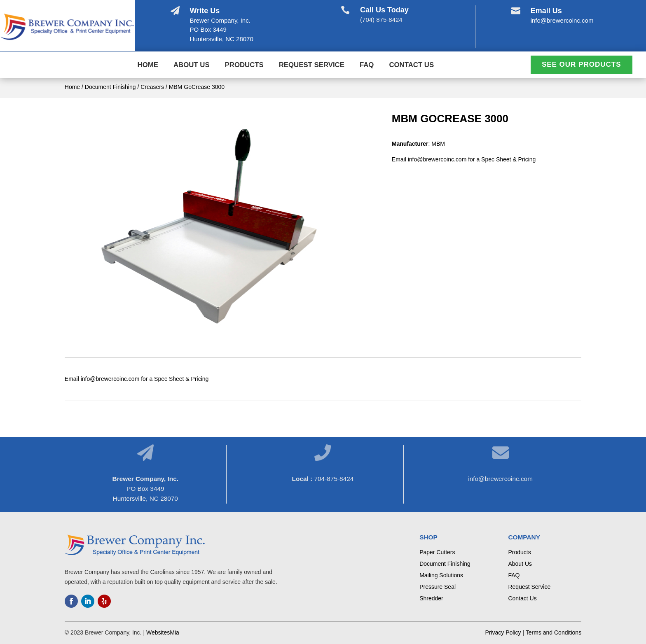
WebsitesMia (163, 632)
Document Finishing (110, 87)
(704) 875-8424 (381, 20)
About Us (192, 65)
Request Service (312, 65)
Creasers (152, 87)
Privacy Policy (503, 632)
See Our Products (582, 64)
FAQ (367, 65)
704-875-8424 (334, 479)
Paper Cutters (437, 552)
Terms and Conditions (554, 632)
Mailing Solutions (441, 575)
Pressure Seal (438, 587)
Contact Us (411, 65)
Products (244, 65)
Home (148, 65)
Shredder (431, 598)
